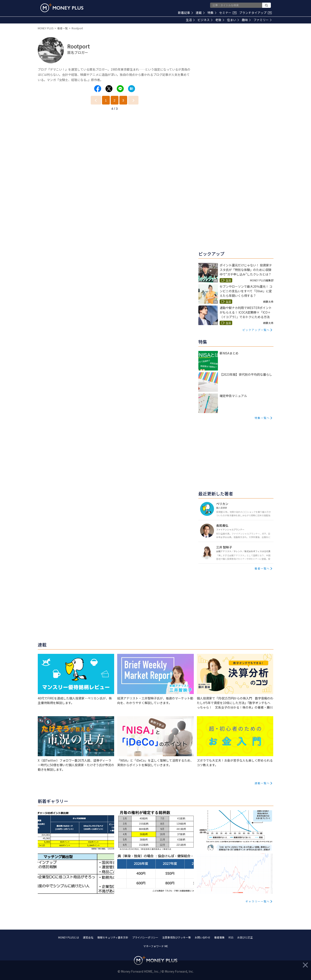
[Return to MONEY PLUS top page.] (62, 8)
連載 (200, 13)
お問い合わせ (202, 937)
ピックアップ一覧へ (256, 330)
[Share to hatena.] (132, 89)
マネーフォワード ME (156, 946)
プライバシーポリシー (145, 937)
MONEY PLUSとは (69, 937)
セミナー (228, 13)
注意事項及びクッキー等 (176, 937)
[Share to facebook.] (98, 89)
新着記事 (185, 13)
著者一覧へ (262, 568)
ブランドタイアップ (255, 13)
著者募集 (219, 937)
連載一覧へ (262, 783)
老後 (220, 20)
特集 (212, 13)
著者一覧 (63, 28)
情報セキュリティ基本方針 (113, 937)
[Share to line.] (120, 89)
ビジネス (205, 20)
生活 (190, 20)
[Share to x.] (109, 89)
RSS (231, 937)
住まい (233, 20)
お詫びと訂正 (245, 937)
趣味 (246, 20)
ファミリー (262, 20)
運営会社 (88, 937)
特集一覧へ (262, 418)
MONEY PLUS (46, 28)
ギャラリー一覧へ (258, 901)
